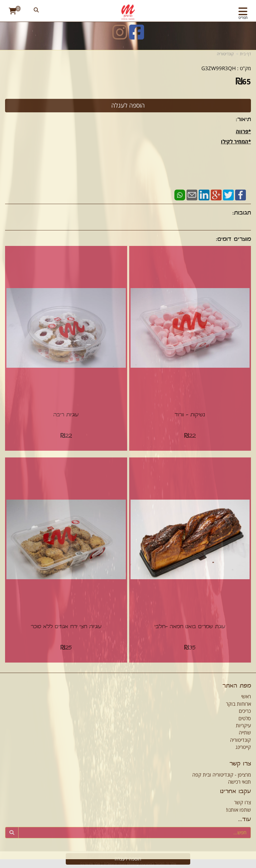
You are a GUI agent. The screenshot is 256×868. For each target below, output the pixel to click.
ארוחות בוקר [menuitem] (238, 704)
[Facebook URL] (137, 36)
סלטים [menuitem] (245, 718)
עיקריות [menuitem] (243, 725)
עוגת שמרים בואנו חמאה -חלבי (190, 627)
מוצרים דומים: (233, 240)
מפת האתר (237, 686)
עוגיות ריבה (66, 415)
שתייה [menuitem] (245, 732)
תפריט (243, 17)
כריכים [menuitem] (245, 711)
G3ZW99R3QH (219, 68)
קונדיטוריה (225, 54)
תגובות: (242, 213)
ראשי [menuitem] (246, 696)
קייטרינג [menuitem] (243, 747)
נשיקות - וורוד (190, 415)
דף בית (245, 54)
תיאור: (243, 120)
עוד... (245, 820)
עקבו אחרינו (235, 792)
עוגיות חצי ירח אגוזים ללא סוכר (66, 627)
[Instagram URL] (120, 36)
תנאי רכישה (239, 782)
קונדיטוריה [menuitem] (240, 740)
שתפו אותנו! (238, 810)
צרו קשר (240, 764)
